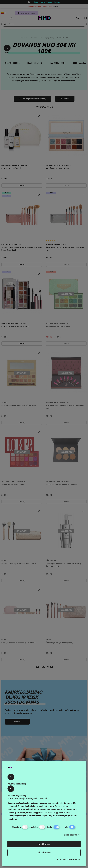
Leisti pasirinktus (72, 835)
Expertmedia (74, 859)
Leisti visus (44, 844)
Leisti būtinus (44, 852)
